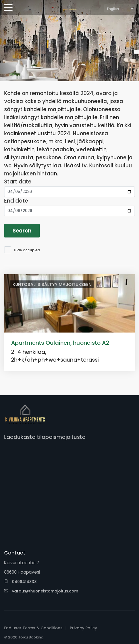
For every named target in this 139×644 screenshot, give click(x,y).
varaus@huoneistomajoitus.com (41, 591)
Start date (18, 182)
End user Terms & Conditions (33, 628)
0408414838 (20, 582)
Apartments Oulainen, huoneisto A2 (60, 343)
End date (16, 201)
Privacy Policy (83, 628)
